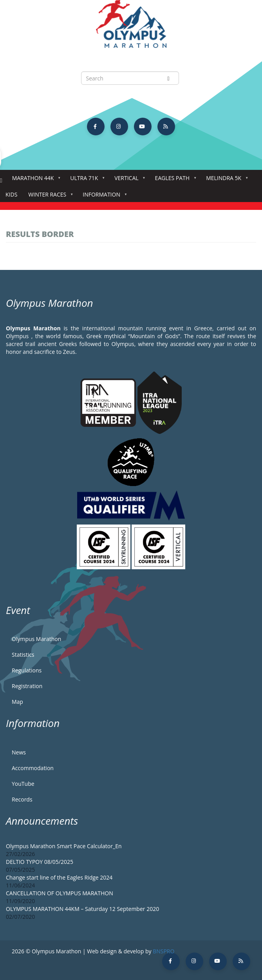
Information (103, 197)
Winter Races (49, 197)
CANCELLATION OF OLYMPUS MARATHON (60, 893)
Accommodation (33, 768)
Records (22, 799)
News (19, 752)
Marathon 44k (35, 180)
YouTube (23, 784)
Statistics (23, 655)
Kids (11, 194)
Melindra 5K (225, 180)
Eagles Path (174, 180)
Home (1, 181)
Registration (27, 686)
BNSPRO (164, 951)
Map (17, 702)
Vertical (128, 180)
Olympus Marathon (36, 639)
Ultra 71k (86, 180)
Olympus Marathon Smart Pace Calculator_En (64, 846)
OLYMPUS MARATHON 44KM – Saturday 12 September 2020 (82, 909)
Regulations (27, 670)
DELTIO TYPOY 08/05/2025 (40, 862)
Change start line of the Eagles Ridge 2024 (59, 877)
